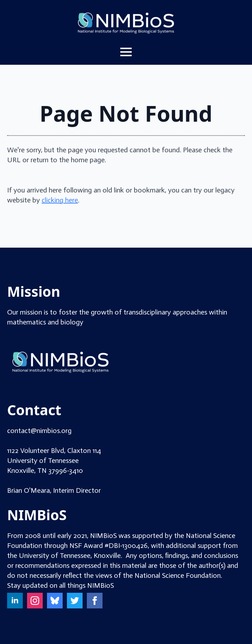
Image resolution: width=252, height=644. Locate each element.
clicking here (60, 200)
